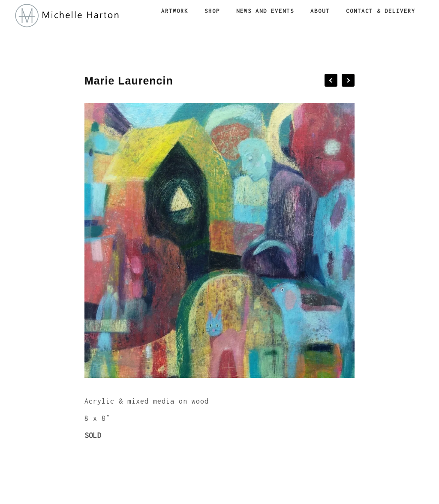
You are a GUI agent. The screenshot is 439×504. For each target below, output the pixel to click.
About (320, 11)
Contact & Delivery (381, 11)
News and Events (265, 11)
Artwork (175, 11)
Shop (212, 11)
